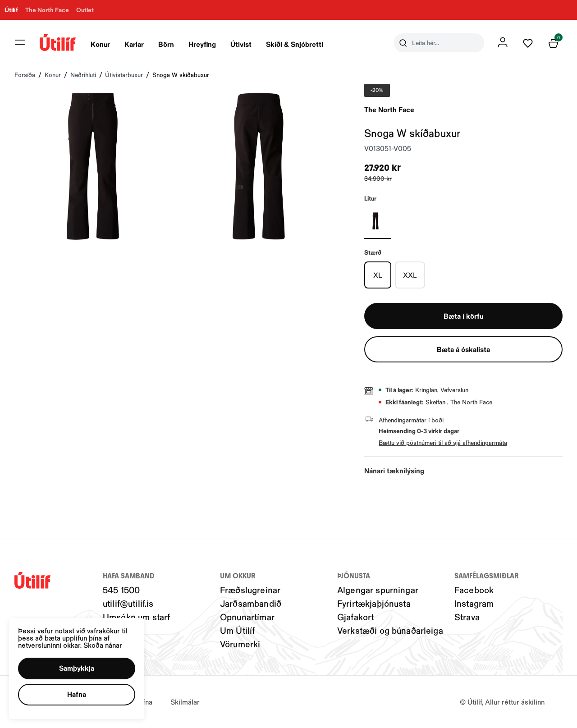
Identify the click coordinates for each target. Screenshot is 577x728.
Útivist (241, 44)
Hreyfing (202, 44)
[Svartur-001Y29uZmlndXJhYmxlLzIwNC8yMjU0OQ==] (378, 221)
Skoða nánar (103, 645)
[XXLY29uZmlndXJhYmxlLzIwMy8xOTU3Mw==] (410, 275)
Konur (100, 44)
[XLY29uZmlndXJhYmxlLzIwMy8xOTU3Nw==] (378, 275)
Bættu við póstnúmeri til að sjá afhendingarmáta (443, 442)
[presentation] (100, 43)
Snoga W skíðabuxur (181, 75)
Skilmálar (185, 702)
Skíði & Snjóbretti (295, 44)
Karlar (134, 44)
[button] (77, 668)
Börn (166, 44)
